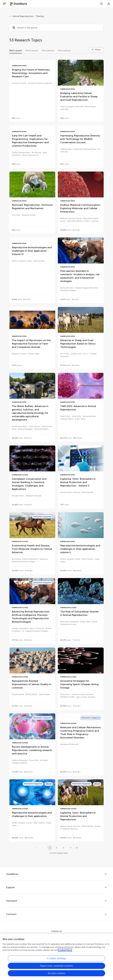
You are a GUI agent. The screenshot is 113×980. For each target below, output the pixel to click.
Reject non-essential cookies (56, 967)
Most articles (48, 51)
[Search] (101, 4)
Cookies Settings (56, 959)
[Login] (109, 4)
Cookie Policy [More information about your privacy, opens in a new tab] (65, 951)
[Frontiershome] (19, 4)
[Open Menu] (4, 4)
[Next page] (71, 848)
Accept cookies (56, 974)
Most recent (16, 51)
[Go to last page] (77, 848)
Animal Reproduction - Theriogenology (29, 16)
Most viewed (32, 51)
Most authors (64, 51)
